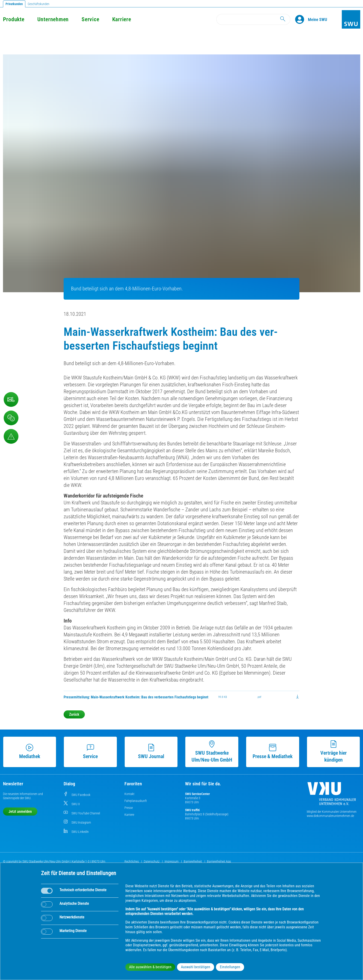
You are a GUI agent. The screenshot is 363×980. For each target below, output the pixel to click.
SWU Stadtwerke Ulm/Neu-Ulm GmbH (212, 752)
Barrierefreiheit (193, 861)
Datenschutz (152, 861)
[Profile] (301, 19)
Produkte (14, 19)
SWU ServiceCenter (198, 794)
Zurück (74, 714)
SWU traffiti (192, 810)
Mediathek (30, 752)
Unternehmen (53, 19)
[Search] (253, 19)
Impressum (172, 861)
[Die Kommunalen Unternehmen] (332, 795)
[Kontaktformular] (11, 399)
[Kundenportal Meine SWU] (317, 19)
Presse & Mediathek (273, 752)
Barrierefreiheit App (219, 861)
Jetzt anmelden (20, 812)
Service (90, 19)
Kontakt (129, 794)
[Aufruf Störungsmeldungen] (11, 436)
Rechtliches (132, 861)
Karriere (122, 19)
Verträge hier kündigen (333, 752)
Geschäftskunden (38, 4)
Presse (129, 808)
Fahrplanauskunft (136, 801)
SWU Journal (151, 752)
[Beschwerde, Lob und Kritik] (11, 418)
